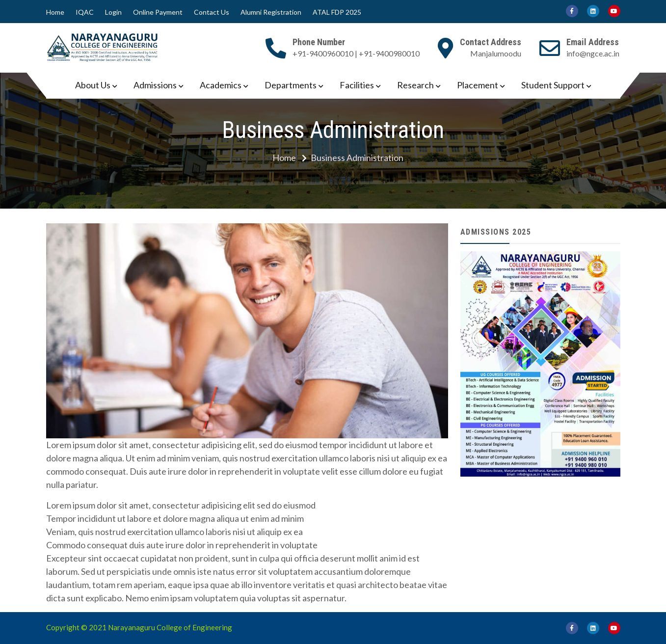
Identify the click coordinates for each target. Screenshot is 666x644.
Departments (291, 85)
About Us (93, 85)
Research (415, 85)
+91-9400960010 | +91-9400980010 (356, 53)
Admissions (155, 85)
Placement (478, 85)
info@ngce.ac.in (593, 53)
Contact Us (212, 12)
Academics (221, 85)
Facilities (357, 85)
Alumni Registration (271, 12)
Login (113, 12)
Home (55, 12)
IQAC (85, 12)
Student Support (553, 85)
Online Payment (158, 12)
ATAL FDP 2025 (337, 12)
